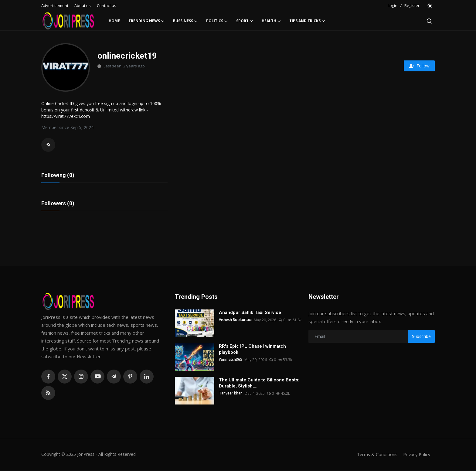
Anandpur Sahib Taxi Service (250, 313)
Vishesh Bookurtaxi (236, 321)
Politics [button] (217, 21)
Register (412, 5)
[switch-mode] (430, 6)
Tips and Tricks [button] (307, 21)
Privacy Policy (416, 455)
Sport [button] (245, 21)
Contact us (107, 5)
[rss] (48, 394)
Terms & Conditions (375, 455)
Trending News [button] (146, 21)
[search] (429, 21)
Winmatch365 (231, 360)
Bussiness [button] (185, 21)
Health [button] (271, 21)
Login (393, 5)
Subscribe (421, 337)
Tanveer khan (231, 394)
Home (114, 21)
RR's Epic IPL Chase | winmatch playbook (252, 350)
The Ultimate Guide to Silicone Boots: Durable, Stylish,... (259, 384)
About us (83, 5)
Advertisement (55, 5)
